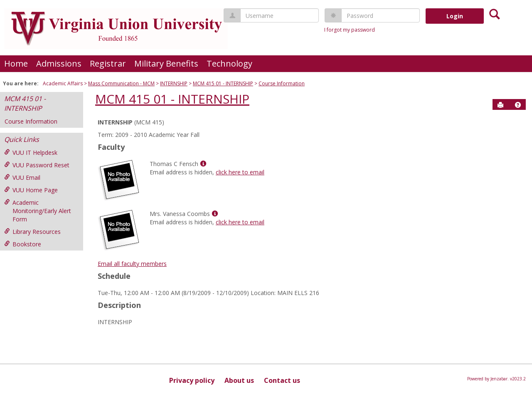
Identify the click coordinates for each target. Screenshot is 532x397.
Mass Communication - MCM (121, 83)
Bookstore (23, 244)
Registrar (108, 63)
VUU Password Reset (37, 165)
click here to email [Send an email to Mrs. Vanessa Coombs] (240, 222)
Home (16, 63)
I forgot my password (350, 30)
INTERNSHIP (174, 83)
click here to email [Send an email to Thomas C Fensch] (240, 172)
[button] (518, 105)
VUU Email (22, 177)
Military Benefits (166, 63)
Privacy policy (192, 380)
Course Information (282, 83)
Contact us (282, 380)
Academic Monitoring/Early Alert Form (38, 211)
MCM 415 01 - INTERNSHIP (223, 83)
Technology (229, 63)
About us (239, 380)
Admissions (59, 63)
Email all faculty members (132, 264)
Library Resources (32, 232)
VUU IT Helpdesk (31, 153)
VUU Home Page (31, 190)
